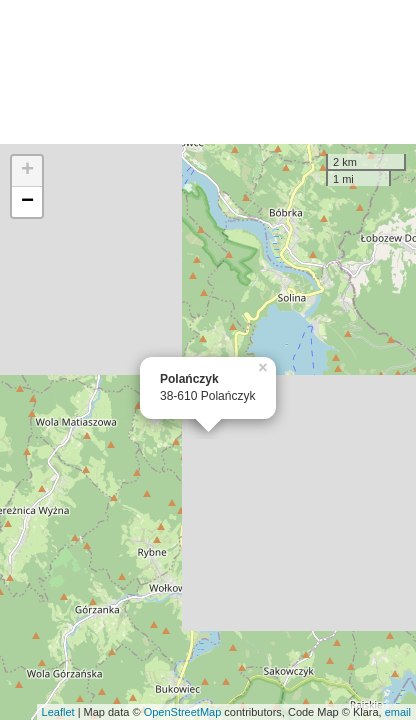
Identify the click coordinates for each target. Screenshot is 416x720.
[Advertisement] (208, 72)
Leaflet (58, 712)
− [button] (27, 202)
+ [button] (27, 171)
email (398, 712)
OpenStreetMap (183, 712)
